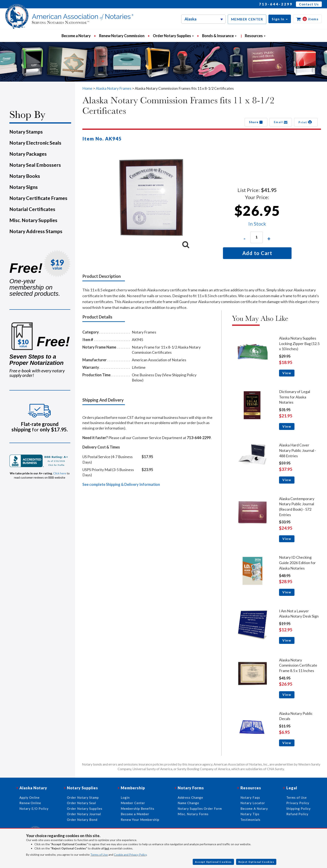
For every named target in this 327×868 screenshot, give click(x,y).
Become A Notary (254, 809)
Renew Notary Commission (122, 36)
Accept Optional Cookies (213, 862)
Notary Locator (253, 803)
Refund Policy (297, 814)
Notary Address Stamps (36, 231)
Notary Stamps (26, 132)
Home (87, 88)
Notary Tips (250, 814)
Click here (60, 473)
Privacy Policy (298, 803)
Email (281, 122)
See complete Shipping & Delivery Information (121, 484)
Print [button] (306, 122)
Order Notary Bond (82, 820)
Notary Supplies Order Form (200, 809)
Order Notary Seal (81, 803)
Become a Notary (76, 36)
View (287, 373)
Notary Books (25, 176)
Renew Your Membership (140, 820)
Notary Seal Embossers (35, 165)
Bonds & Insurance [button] (219, 36)
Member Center (133, 803)
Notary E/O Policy (34, 809)
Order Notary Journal (84, 814)
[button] (280, 19)
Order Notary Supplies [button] (173, 36)
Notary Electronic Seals (35, 143)
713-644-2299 (276, 4)
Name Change (188, 803)
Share (256, 122)
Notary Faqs (250, 797)
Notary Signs (24, 187)
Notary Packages (28, 154)
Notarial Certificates (32, 209)
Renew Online (30, 803)
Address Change (190, 797)
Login (125, 797)
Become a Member (135, 814)
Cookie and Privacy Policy (130, 855)
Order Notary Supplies (85, 809)
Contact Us (309, 4)
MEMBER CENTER (247, 19)
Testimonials (250, 820)
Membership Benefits (138, 809)
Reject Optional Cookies (256, 862)
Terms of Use (99, 855)
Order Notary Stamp (83, 797)
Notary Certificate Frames (38, 198)
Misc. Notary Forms (193, 814)
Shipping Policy (299, 809)
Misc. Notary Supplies (33, 220)
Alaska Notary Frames (114, 88)
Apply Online (30, 797)
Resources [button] (255, 36)
